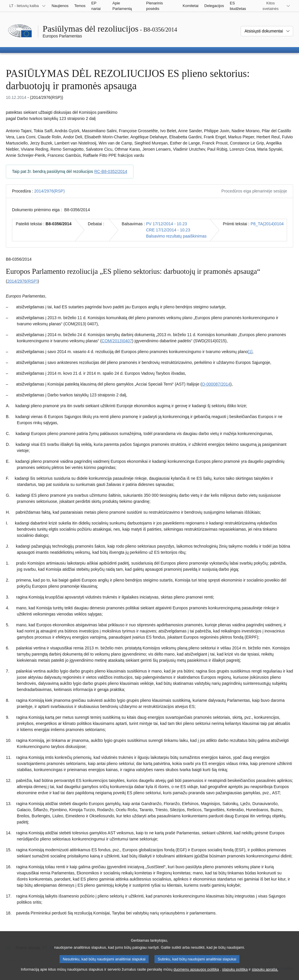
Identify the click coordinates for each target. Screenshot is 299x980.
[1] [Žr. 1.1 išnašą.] (250, 352)
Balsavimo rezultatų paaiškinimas (176, 236)
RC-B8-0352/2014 (111, 171)
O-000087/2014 (216, 384)
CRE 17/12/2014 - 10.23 (168, 230)
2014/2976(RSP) (49, 191)
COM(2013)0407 (117, 341)
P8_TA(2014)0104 (267, 224)
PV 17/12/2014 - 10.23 (166, 224)
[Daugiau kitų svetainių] (274, 6)
